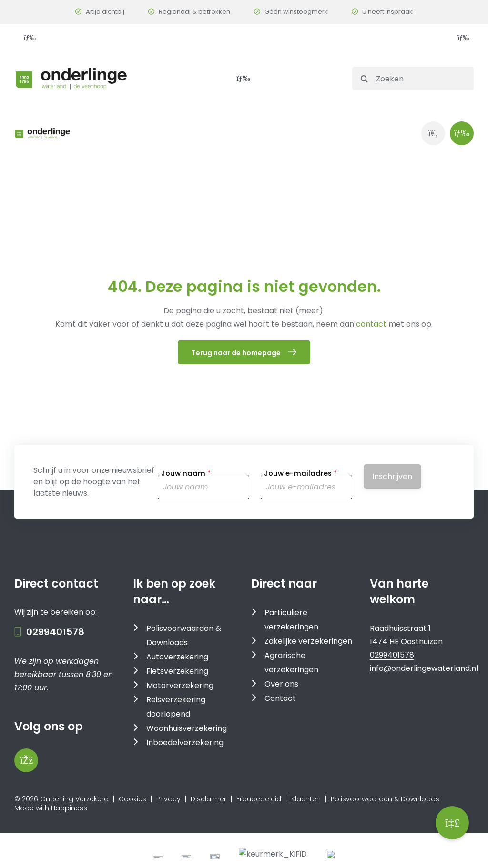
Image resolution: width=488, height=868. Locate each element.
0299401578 (55, 732)
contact (372, 324)
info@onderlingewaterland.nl (424, 768)
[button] (452, 823)
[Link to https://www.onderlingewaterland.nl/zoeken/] (433, 133)
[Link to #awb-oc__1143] (462, 133)
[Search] (364, 79)
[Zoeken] (413, 79)
